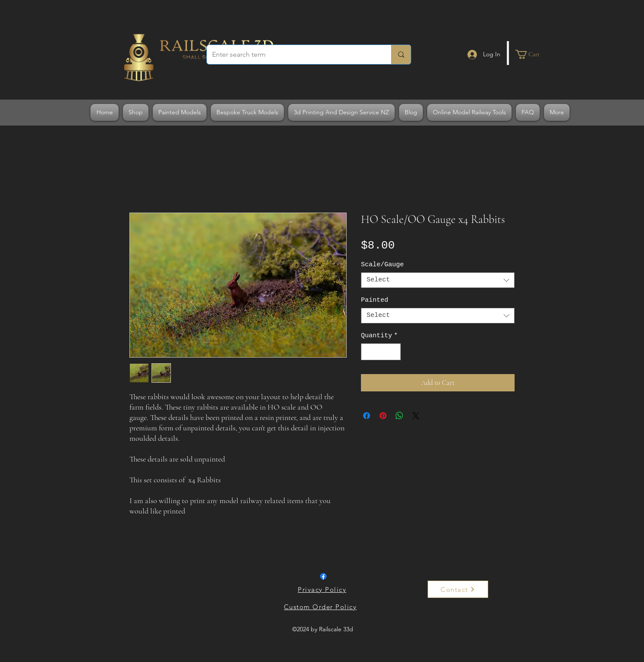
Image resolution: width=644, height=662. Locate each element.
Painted (375, 300)
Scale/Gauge (382, 265)
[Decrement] (368, 352)
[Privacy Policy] (323, 589)
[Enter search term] (293, 55)
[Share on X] (416, 416)
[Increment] (394, 352)
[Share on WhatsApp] (399, 416)
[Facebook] (323, 576)
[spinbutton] (381, 352)
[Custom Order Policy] (321, 607)
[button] (533, 54)
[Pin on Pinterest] (383, 416)
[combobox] (438, 280)
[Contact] (458, 589)
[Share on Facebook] (367, 416)
